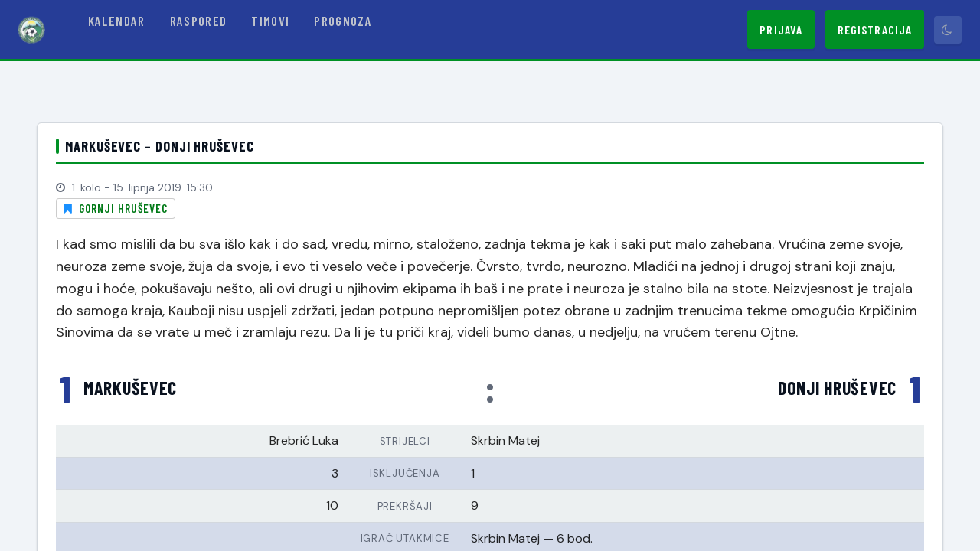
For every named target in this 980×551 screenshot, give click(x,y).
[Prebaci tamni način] (948, 30)
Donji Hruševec (837, 388)
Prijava (781, 29)
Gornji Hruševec (123, 208)
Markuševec (130, 388)
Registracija (875, 29)
